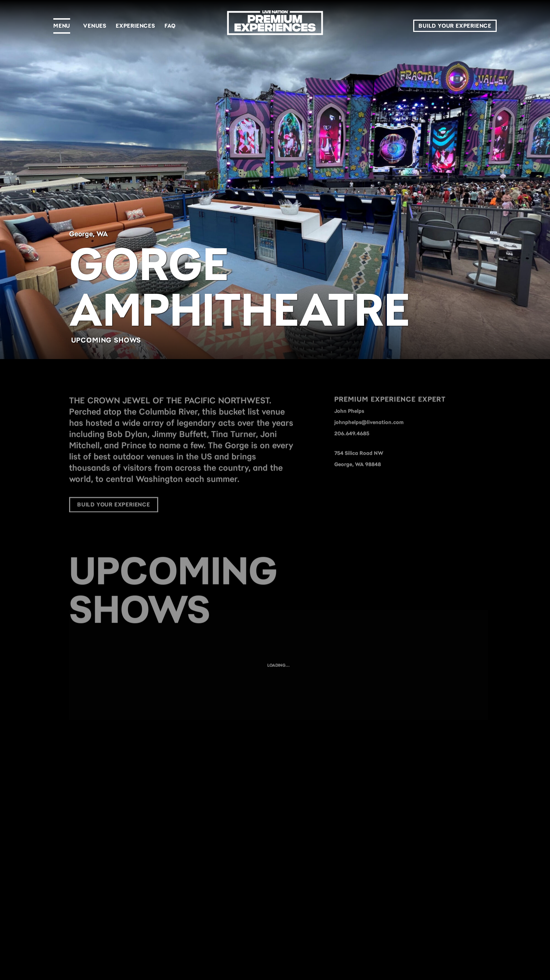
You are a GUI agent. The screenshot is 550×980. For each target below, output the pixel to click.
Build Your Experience (455, 26)
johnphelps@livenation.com (369, 432)
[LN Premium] (275, 26)
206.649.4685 (352, 443)
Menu (62, 26)
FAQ (170, 26)
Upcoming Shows (106, 340)
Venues (95, 26)
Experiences (136, 26)
